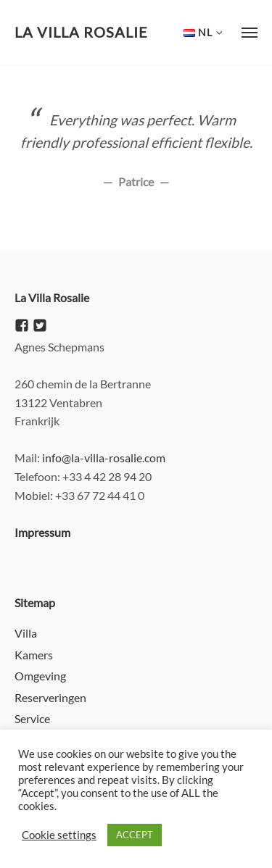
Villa (26, 633)
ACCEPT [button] (135, 835)
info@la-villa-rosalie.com (104, 458)
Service (32, 718)
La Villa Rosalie (81, 32)
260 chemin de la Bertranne (83, 384)
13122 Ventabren (58, 402)
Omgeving (40, 676)
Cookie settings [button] (59, 835)
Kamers (34, 655)
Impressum (42, 532)
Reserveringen (50, 697)
